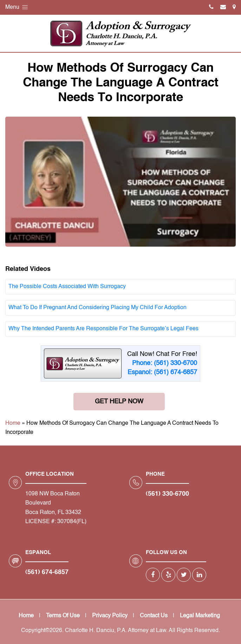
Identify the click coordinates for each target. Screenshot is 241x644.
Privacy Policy (110, 616)
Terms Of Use (63, 616)
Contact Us (154, 616)
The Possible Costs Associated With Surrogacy (67, 287)
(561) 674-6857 (47, 572)
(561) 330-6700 (167, 494)
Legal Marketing (200, 616)
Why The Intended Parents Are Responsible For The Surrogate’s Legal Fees (103, 329)
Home (13, 423)
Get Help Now (119, 402)
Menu (17, 7)
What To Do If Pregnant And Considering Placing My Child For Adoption (97, 308)
